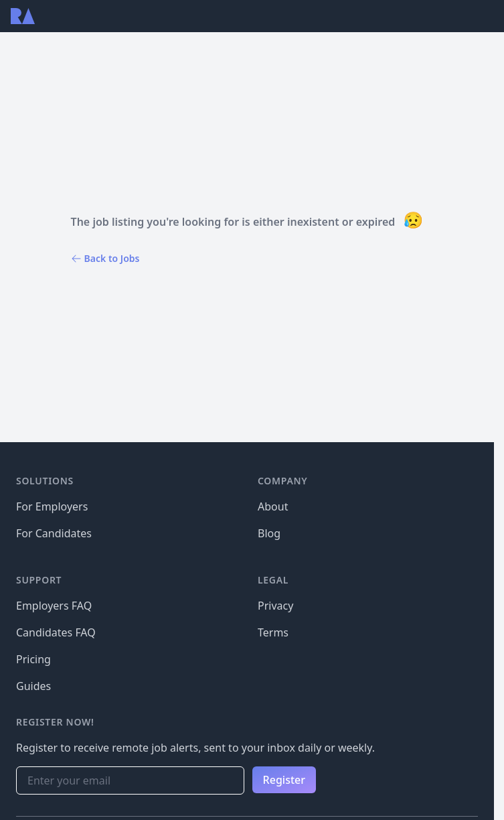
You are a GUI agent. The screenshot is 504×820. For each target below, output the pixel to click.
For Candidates (54, 533)
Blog (269, 533)
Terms (273, 632)
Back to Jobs (105, 258)
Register (284, 780)
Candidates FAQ (56, 632)
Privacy (275, 606)
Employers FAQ (54, 606)
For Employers (52, 506)
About (273, 506)
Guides (33, 686)
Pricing (33, 659)
